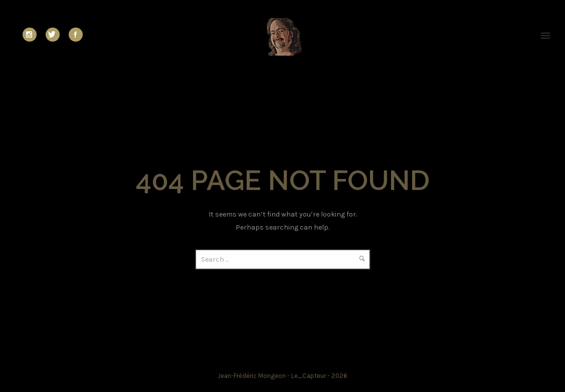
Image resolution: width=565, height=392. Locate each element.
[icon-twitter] (55, 35)
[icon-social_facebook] (76, 35)
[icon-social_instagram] (32, 35)
